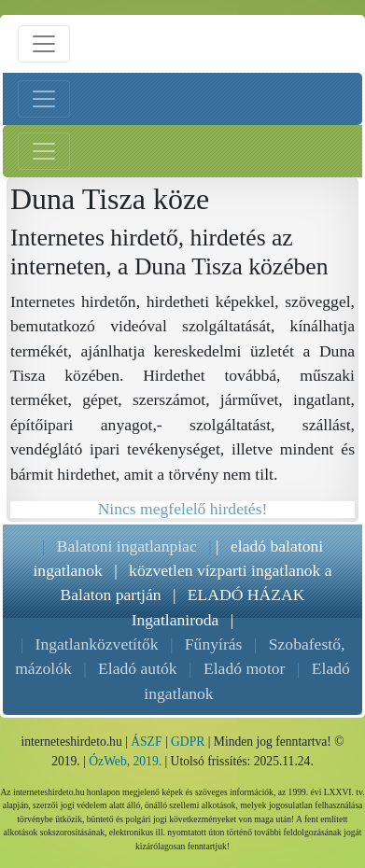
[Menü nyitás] (44, 44)
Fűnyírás (214, 644)
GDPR (188, 742)
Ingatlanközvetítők (97, 644)
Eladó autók (138, 668)
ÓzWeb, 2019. (125, 761)
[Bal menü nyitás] (44, 99)
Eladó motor (244, 668)
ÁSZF (146, 742)
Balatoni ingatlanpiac (127, 546)
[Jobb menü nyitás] (44, 151)
